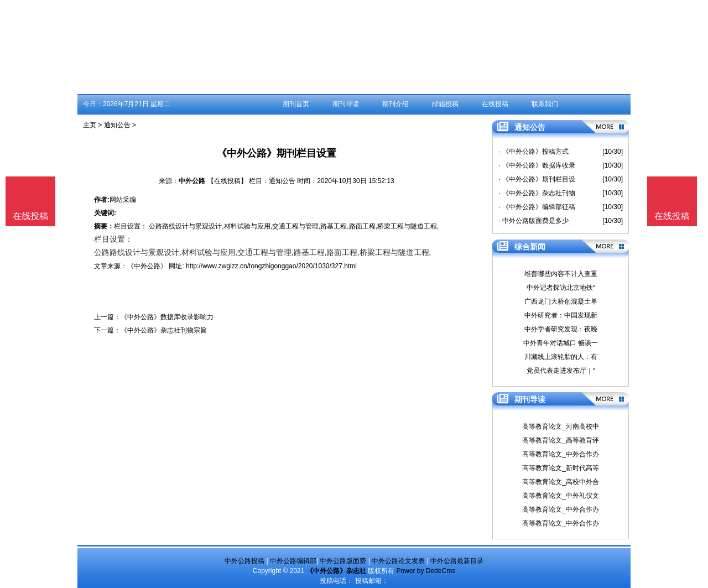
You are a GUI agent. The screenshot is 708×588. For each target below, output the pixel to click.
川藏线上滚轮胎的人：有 (561, 357)
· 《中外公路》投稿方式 (533, 152)
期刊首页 (296, 104)
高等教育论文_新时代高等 (561, 468)
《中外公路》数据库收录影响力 (167, 317)
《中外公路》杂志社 (336, 571)
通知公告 (117, 125)
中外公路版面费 (343, 561)
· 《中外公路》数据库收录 (537, 165)
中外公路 (192, 181)
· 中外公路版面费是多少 (533, 221)
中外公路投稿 (244, 561)
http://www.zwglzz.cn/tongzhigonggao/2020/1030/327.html (271, 266)
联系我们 (545, 104)
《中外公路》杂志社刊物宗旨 (164, 330)
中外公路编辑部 (293, 561)
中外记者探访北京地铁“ (561, 288)
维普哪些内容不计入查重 (561, 274)
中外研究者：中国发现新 (561, 315)
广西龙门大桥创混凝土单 (561, 301)
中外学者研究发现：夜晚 (561, 329)
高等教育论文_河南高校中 (561, 426)
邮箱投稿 (445, 104)
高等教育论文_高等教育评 (561, 440)
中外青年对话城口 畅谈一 (561, 343)
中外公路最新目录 (457, 561)
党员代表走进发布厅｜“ (561, 371)
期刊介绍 (395, 104)
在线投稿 (495, 104)
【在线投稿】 (227, 181)
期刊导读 (346, 104)
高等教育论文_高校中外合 (561, 482)
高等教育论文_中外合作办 (561, 454)
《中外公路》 (147, 266)
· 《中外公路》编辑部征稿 (537, 207)
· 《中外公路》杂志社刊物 (537, 193)
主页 (90, 125)
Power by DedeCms (426, 571)
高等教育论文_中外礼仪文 (561, 496)
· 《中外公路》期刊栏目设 (537, 179)
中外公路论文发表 (398, 561)
